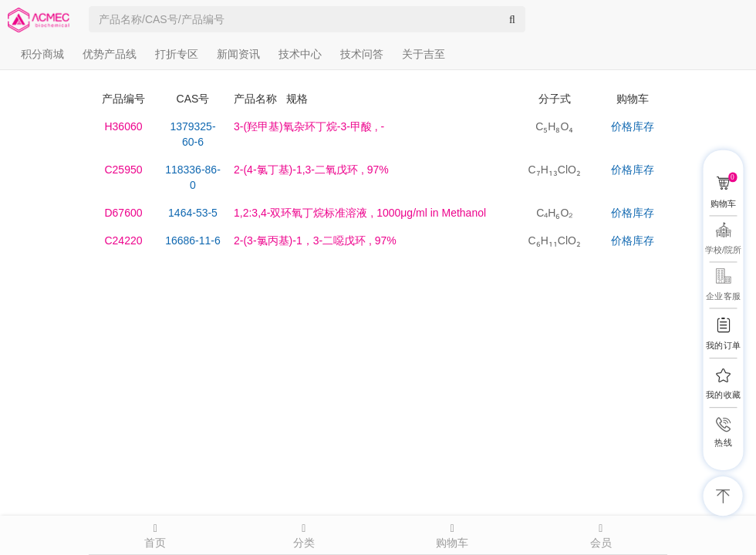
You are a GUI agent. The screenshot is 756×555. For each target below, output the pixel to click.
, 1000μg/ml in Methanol (360, 213)
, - (309, 126)
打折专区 (177, 54)
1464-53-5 (193, 213)
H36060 (123, 126)
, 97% (311, 170)
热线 (723, 443)
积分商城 (42, 54)
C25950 (123, 170)
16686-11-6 (193, 240)
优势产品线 (110, 54)
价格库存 (633, 126)
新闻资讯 (238, 54)
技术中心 (300, 54)
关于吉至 (424, 54)
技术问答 (362, 54)
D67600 (123, 213)
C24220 (123, 240)
